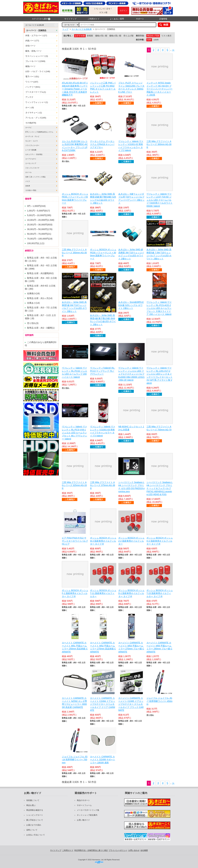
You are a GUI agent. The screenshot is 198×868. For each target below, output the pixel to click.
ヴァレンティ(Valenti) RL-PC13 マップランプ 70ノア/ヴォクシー (103, 371)
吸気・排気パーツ (33, 51)
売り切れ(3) (33, 323)
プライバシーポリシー (118, 850)
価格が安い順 (101, 36)
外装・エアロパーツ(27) (36, 36)
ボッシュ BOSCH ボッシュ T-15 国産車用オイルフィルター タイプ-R (160, 593)
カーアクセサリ (31, 159)
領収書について (33, 800)
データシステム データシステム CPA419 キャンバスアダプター (102, 144)
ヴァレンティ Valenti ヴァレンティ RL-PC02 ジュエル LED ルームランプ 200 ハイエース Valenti (74, 372)
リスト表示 (166, 36)
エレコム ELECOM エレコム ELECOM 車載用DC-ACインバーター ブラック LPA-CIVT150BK (75, 146)
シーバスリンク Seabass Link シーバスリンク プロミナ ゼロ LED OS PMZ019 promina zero (131, 487)
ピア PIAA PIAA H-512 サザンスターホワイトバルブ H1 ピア (75, 541)
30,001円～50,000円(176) (40, 229)
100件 (156, 40)
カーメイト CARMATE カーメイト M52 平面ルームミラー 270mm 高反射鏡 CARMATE (103, 647)
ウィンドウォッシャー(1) (37, 102)
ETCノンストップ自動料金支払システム (39, 132)
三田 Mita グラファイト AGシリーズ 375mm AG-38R (102, 485)
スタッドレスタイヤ (32, 168)
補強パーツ (30, 66)
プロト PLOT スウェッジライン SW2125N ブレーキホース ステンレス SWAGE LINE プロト (131, 87)
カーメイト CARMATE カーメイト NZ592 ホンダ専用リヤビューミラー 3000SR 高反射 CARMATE (74, 703)
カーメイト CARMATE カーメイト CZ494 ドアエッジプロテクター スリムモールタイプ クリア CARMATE (103, 704)
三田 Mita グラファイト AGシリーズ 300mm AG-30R (159, 144)
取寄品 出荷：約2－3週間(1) (41, 328)
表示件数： (141, 40)
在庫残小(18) (33, 293)
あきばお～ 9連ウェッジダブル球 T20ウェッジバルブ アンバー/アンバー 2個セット (131, 199)
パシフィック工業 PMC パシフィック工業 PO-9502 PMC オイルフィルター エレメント (103, 87)
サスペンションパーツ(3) (37, 56)
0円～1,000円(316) (36, 206)
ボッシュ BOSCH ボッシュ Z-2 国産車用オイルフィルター (131, 541)
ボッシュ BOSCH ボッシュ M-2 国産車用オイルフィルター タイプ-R (103, 541)
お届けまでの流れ (34, 825)
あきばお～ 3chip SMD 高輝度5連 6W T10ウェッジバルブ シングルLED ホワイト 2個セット (74, 307)
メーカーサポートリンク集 (88, 810)
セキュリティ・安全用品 (34, 154)
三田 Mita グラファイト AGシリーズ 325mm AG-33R (74, 485)
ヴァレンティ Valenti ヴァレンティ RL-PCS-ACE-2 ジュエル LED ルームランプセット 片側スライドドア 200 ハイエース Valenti (159, 308)
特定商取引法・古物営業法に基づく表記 (91, 850)
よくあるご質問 (117, 19)
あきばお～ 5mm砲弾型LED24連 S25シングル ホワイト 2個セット (131, 305)
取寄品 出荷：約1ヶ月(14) (40, 298)
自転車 (28, 186)
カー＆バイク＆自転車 (35, 25)
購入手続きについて (35, 820)
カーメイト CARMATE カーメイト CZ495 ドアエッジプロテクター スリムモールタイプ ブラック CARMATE (131, 704)
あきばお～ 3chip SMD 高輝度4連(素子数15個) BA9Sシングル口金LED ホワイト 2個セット (103, 320)
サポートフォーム (84, 805)
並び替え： (68, 36)
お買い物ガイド (83, 820)
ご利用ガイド (94, 19)
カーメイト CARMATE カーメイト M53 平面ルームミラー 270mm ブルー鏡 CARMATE (131, 647)
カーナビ (28, 127)
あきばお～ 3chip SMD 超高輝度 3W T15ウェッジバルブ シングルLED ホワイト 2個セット (131, 254)
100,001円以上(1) (36, 243)
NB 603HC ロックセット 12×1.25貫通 (131, 428)
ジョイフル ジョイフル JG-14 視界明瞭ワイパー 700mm (75, 760)
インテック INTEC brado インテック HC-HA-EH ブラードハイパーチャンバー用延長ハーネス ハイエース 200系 (159, 89)
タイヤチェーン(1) (34, 113)
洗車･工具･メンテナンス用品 (35, 177)
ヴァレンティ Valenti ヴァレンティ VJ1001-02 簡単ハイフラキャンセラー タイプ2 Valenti (131, 146)
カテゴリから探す (41, 19)
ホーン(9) (30, 107)
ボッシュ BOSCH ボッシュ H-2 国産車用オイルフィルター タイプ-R (160, 541)
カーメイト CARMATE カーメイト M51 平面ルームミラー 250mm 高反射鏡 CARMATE (75, 647)
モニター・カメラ (32, 141)
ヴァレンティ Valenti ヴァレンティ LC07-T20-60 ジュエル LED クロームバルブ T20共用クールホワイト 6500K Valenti (159, 200)
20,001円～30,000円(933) (40, 225)
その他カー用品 (31, 190)
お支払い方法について (36, 835)
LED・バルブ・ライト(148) (38, 71)
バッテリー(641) (33, 87)
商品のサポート (83, 800)
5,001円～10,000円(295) (39, 215)
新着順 (90, 36)
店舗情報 (163, 19)
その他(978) (31, 123)
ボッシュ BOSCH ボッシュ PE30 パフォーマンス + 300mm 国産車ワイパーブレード (103, 254)
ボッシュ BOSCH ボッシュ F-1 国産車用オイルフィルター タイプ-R (75, 593)
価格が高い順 (115, 36)
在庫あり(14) (33, 303)
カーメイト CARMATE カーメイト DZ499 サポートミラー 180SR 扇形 (103, 760)
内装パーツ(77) (32, 41)
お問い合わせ (134, 850)
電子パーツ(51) (32, 77)
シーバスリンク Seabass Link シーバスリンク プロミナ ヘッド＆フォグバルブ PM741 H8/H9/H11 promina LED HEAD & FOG (159, 488)
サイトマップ (70, 19)
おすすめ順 (80, 36)
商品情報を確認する (35, 810)
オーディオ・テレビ (32, 136)
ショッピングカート (35, 815)
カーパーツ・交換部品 (36, 30)
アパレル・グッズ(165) (36, 118)
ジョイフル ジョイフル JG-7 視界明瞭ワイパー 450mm (159, 701)
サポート (140, 19)
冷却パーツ (30, 46)
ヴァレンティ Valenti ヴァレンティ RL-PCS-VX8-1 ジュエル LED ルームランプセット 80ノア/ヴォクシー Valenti (74, 433)
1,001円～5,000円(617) (39, 211)
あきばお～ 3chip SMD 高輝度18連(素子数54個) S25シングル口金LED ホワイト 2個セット (103, 199)
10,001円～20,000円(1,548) (41, 220)
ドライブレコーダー (32, 145)
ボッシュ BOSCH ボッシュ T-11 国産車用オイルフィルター (103, 593)
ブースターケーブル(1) (36, 92)
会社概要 (144, 850)
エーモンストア (31, 163)
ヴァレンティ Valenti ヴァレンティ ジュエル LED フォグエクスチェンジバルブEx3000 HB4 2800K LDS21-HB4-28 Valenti (131, 374)
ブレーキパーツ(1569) (35, 61)
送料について (32, 830)
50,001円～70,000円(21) (39, 234)
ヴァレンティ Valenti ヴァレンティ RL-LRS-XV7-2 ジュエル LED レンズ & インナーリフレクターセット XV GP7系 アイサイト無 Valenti (159, 375)
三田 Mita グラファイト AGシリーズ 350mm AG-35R (74, 253)
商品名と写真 (153, 36)
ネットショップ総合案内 (87, 815)
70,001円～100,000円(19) (40, 239)
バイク (28, 181)
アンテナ (29, 97)
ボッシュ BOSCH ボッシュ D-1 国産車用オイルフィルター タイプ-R (131, 593)
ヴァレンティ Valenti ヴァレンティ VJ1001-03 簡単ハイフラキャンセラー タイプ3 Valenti (103, 431)
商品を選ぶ (31, 805)
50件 (149, 40)
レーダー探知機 (31, 150)
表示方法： (141, 36)
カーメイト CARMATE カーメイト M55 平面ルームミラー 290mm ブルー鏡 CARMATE (159, 647)
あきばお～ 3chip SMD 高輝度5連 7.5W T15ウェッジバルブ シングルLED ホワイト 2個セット (159, 254)
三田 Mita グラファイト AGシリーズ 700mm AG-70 (159, 428)
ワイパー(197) (32, 82)
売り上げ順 (128, 36)
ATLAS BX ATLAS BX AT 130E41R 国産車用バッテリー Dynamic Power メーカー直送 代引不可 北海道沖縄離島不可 (75, 89)
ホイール (28, 172)
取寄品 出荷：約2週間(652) (40, 273)
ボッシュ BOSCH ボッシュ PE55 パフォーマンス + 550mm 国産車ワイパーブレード (75, 199)
